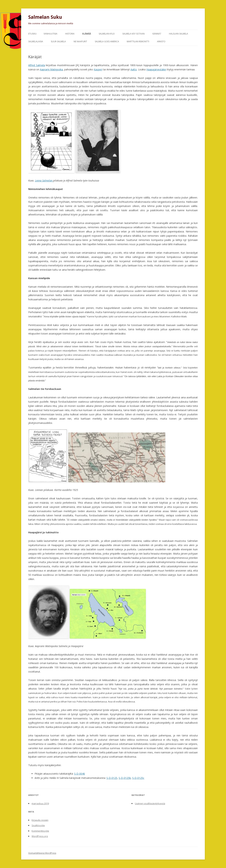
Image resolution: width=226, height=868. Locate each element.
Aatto (134, 69)
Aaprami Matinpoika (51, 69)
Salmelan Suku (45, 17)
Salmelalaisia (36, 41)
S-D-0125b (125, 778)
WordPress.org (40, 836)
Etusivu (32, 34)
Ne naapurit (80, 41)
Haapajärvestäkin (156, 69)
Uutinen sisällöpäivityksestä (150, 803)
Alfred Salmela (37, 65)
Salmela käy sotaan (133, 34)
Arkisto (161, 41)
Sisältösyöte (38, 825)
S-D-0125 (112, 778)
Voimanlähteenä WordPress (42, 853)
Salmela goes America (107, 41)
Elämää (87, 34)
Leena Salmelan (44, 181)
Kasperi (98, 69)
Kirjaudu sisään (40, 820)
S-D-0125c (138, 778)
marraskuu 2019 (40, 803)
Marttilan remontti (138, 41)
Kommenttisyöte (40, 831)
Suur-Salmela (58, 41)
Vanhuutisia (50, 34)
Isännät (157, 34)
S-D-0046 (80, 774)
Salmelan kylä (107, 34)
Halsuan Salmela (179, 34)
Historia (70, 34)
